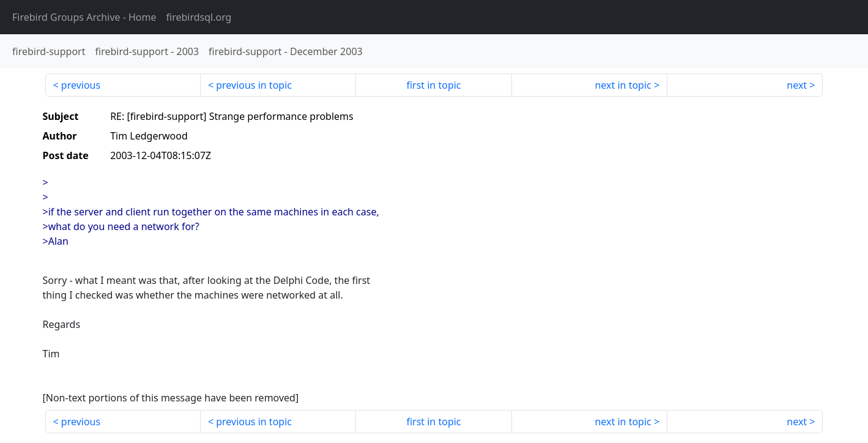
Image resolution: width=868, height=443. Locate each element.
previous (81, 85)
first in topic (433, 85)
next (797, 85)
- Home (84, 17)
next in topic (623, 85)
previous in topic (254, 85)
